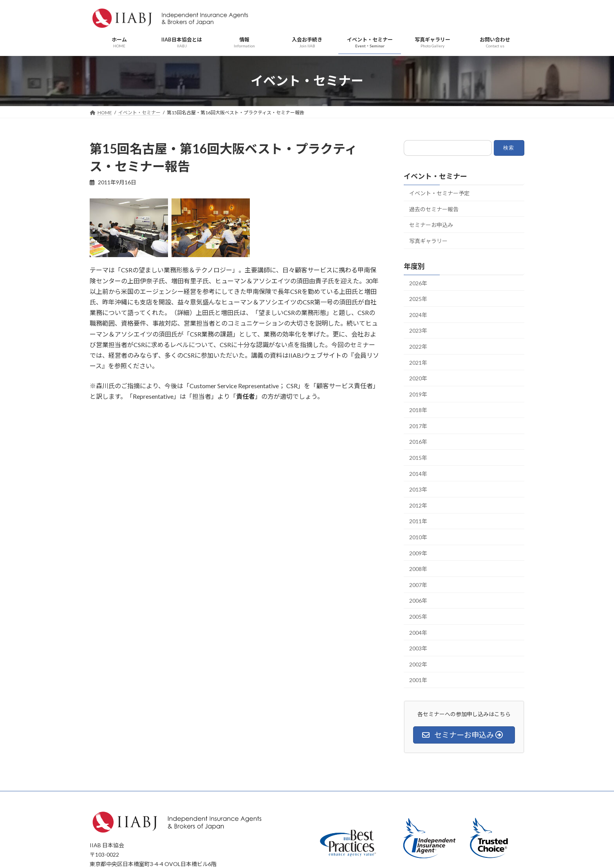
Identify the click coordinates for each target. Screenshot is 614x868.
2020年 (418, 378)
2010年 (418, 537)
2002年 (418, 664)
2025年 (418, 299)
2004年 (418, 632)
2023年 (418, 330)
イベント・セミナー (435, 176)
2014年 (418, 473)
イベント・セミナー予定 (439, 193)
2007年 (418, 585)
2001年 (418, 680)
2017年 (418, 426)
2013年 (418, 489)
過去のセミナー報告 (434, 209)
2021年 (418, 362)
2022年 (418, 347)
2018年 (418, 410)
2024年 (418, 315)
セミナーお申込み (431, 225)
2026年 (418, 283)
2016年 (418, 442)
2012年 (418, 505)
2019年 (418, 394)
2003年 (418, 648)
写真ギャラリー (428, 241)
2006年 (418, 601)
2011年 (418, 521)
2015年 (418, 458)
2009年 (418, 553)
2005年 (418, 617)
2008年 (418, 569)
